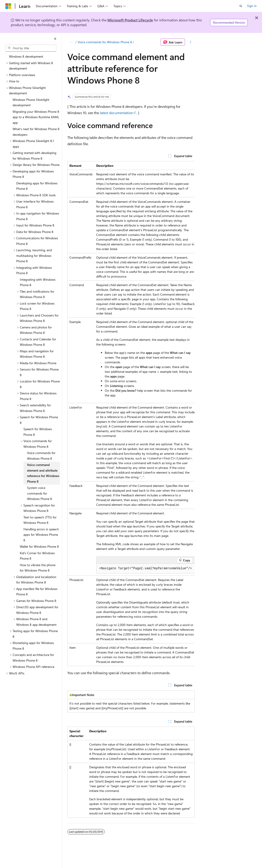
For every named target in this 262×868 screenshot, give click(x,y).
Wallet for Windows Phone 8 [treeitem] (39, 546)
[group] (131, 414)
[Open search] (241, 6)
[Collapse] (55, 39)
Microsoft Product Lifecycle (130, 20)
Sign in (252, 6)
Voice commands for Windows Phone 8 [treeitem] (41, 456)
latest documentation (116, 113)
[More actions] (191, 42)
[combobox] (31, 48)
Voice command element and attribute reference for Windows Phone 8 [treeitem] (43, 473)
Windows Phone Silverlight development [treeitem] (31, 102)
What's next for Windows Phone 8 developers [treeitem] (36, 132)
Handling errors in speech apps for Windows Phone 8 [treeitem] (41, 535)
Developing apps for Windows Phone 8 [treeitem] (37, 186)
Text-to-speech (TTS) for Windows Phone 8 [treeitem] (40, 520)
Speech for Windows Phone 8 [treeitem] (38, 432)
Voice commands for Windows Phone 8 (105, 42)
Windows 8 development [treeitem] (26, 56)
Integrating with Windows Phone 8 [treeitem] (38, 282)
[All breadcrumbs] (71, 42)
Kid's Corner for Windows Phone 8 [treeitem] (37, 556)
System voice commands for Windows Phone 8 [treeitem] (40, 493)
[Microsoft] (8, 6)
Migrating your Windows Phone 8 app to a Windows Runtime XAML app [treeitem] (36, 117)
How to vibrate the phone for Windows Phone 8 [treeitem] (38, 568)
